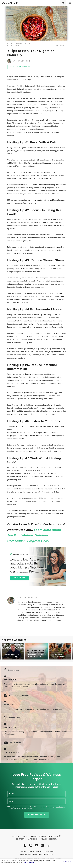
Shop (58, 836)
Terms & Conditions (35, 852)
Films (50, 836)
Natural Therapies (25, 43)
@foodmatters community (19, 695)
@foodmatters (14, 670)
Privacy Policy (49, 852)
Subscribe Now (37, 815)
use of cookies (29, 863)
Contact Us (21, 839)
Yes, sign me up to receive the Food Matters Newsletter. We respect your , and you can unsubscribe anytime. (38, 808)
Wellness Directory (49, 839)
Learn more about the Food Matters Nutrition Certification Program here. (34, 535)
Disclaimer (23, 852)
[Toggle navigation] (70, 3)
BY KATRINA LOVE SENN (28, 598)
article (11, 43)
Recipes (24, 836)
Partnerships (33, 839)
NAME (12, 794)
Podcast (33, 836)
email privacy (60, 807)
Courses (16, 836)
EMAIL (12, 801)
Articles (42, 836)
